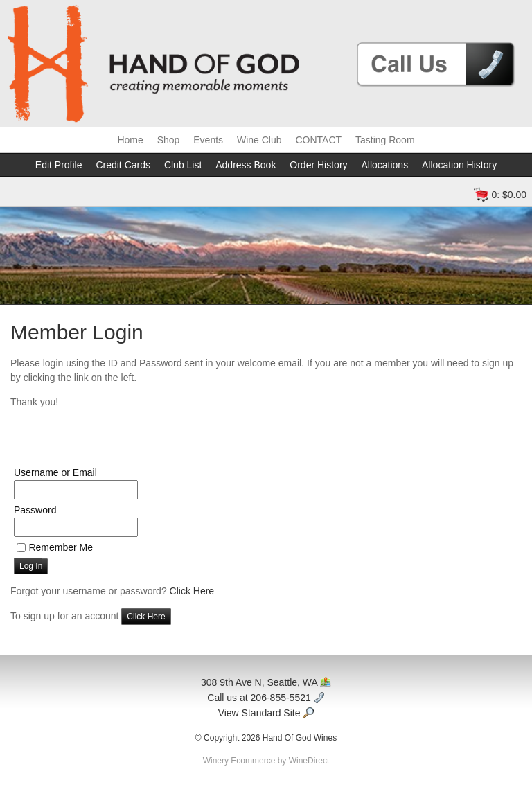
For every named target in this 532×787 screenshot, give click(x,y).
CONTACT (318, 140)
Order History (318, 165)
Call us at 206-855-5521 (266, 698)
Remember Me (61, 547)
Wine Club (259, 140)
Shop (169, 140)
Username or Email (55, 472)
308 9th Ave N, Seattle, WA (266, 682)
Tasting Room (385, 140)
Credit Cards (123, 165)
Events (208, 140)
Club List (183, 165)
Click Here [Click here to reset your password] (192, 591)
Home (130, 140)
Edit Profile (59, 165)
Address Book (246, 165)
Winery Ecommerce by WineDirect (266, 761)
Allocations (384, 165)
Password (35, 510)
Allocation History (459, 165)
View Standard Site (266, 713)
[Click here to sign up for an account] (146, 617)
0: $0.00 (509, 195)
